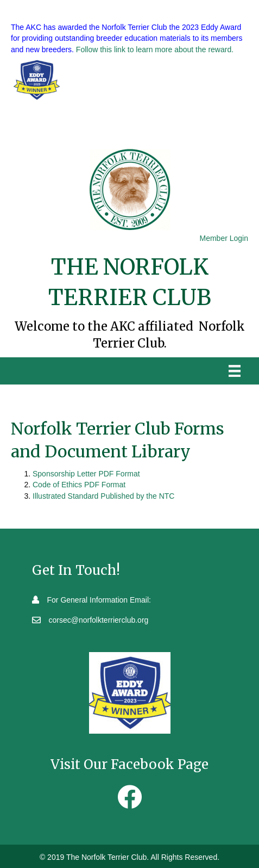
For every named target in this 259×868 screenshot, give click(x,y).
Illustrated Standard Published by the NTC (103, 496)
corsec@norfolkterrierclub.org (99, 620)
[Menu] (235, 371)
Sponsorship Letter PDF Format (86, 474)
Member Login (224, 238)
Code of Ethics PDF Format (79, 485)
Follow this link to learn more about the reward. (155, 49)
